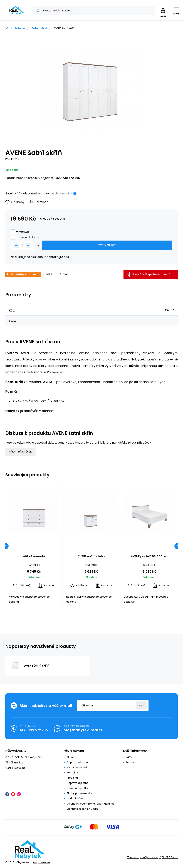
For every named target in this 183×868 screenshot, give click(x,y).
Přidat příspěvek (20, 452)
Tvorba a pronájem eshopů (144, 857)
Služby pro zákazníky (79, 793)
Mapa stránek (42, 862)
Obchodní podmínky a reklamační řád (91, 804)
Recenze (131, 762)
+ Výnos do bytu (25, 237)
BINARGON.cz (170, 857)
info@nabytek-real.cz (83, 730)
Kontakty (72, 773)
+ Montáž (20, 232)
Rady (129, 757)
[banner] (17, 10)
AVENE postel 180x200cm (149, 557)
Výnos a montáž (77, 767)
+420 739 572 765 (67, 178)
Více (69, 194)
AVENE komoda (34, 557)
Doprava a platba (78, 783)
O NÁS (71, 757)
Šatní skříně (39, 28)
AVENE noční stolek (91, 557)
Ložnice (20, 28)
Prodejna (72, 778)
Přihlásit (141, 705)
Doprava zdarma (77, 762)
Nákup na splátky (77, 788)
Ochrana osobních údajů (82, 809)
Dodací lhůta (75, 798)
